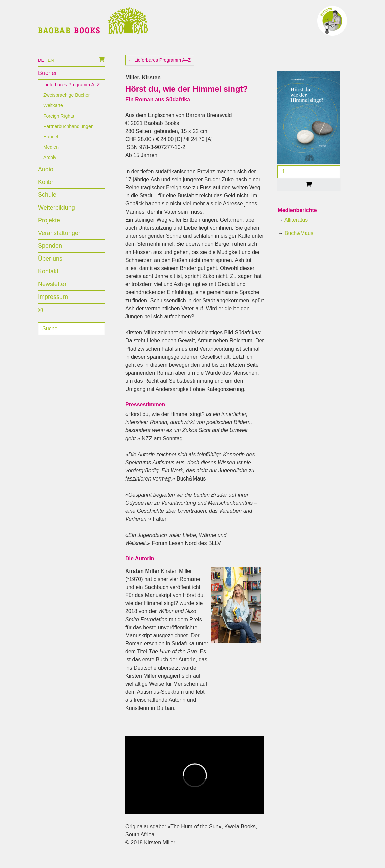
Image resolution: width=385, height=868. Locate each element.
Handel (51, 145)
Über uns (50, 267)
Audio (46, 177)
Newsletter (52, 292)
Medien (51, 155)
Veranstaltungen (60, 241)
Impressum (53, 305)
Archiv (50, 166)
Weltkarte (53, 113)
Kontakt (48, 279)
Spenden (50, 254)
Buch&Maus (299, 241)
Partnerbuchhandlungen (68, 134)
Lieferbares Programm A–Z (72, 93)
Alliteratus (296, 228)
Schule (47, 203)
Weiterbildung (56, 216)
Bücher (48, 81)
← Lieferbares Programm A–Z (160, 68)
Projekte (49, 228)
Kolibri (46, 190)
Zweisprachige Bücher (67, 103)
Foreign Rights (59, 124)
